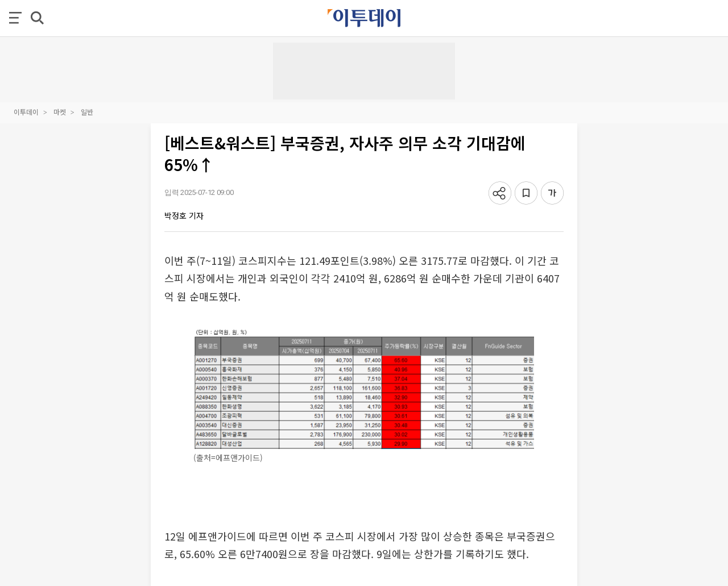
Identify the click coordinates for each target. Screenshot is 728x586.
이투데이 (26, 112)
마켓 (60, 112)
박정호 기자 (184, 215)
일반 (87, 112)
